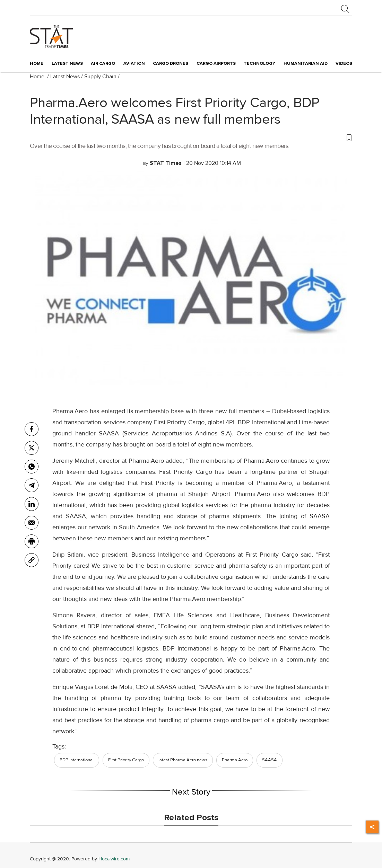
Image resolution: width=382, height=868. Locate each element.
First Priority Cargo (126, 760)
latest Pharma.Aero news (183, 760)
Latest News (65, 77)
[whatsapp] (32, 467)
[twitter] (32, 448)
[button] (191, 137)
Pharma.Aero (235, 760)
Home (37, 63)
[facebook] (32, 429)
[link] (32, 560)
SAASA (270, 760)
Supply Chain (100, 77)
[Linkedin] (32, 504)
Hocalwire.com (114, 859)
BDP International (77, 760)
